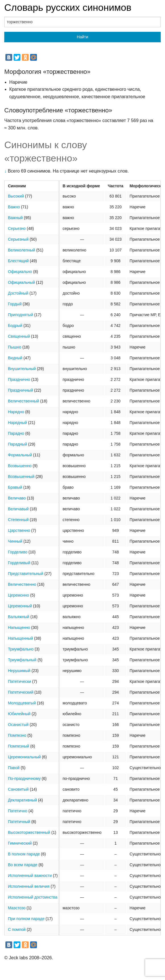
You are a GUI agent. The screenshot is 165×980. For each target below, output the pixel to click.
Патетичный (19, 822)
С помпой (17, 929)
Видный (15, 358)
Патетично (18, 811)
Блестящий (18, 261)
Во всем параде (23, 865)
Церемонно (18, 595)
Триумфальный (22, 660)
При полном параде (26, 919)
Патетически (19, 681)
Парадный (17, 444)
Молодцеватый (22, 703)
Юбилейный (19, 714)
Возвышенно (20, 466)
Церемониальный (24, 757)
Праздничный (20, 390)
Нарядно (16, 412)
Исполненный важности (30, 876)
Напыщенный (20, 638)
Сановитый (18, 789)
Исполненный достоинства (33, 897)
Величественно (22, 584)
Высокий (16, 196)
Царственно (19, 530)
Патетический (21, 692)
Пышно (15, 347)
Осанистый (18, 725)
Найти (83, 37)
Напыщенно (19, 628)
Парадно (16, 433)
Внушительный (22, 369)
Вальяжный (19, 617)
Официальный (21, 282)
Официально (20, 272)
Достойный (18, 293)
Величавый (18, 509)
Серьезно (17, 228)
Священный (19, 336)
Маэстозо (17, 908)
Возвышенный (21, 477)
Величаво (17, 498)
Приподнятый (21, 315)
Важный (15, 218)
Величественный (24, 401)
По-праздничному (24, 778)
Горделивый (19, 563)
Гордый (15, 304)
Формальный (20, 455)
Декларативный (22, 800)
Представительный (26, 574)
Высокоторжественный (29, 832)
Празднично (19, 379)
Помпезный (19, 746)
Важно (14, 207)
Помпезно (17, 735)
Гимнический (20, 843)
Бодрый (15, 326)
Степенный (18, 520)
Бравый (15, 487)
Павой (14, 768)
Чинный (15, 541)
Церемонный (20, 606)
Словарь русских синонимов (68, 7)
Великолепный (22, 250)
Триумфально (21, 649)
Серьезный (18, 239)
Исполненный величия (29, 886)
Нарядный (17, 423)
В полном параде (24, 854)
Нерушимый (19, 671)
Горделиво (18, 552)
